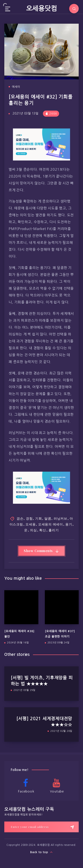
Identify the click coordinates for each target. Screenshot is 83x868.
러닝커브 (60, 518)
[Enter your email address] (41, 827)
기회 (39, 518)
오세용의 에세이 (51, 524)
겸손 (20, 518)
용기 (69, 524)
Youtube (56, 786)
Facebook (26, 786)
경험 (29, 518)
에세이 (16, 87)
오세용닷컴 (42, 8)
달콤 (48, 518)
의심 (33, 530)
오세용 (31, 524)
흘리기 (54, 530)
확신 (43, 530)
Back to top (41, 852)
